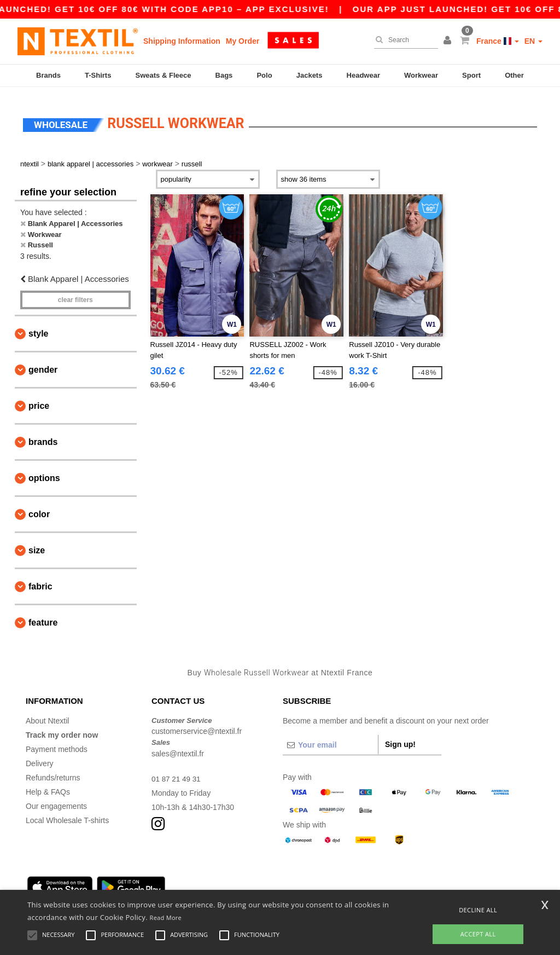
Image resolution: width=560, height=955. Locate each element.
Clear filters (75, 293)
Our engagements (56, 799)
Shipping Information (182, 41)
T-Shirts (98, 75)
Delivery (40, 756)
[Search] (403, 40)
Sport (471, 75)
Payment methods (57, 742)
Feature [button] (43, 616)
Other (514, 75)
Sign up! (400, 737)
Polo (264, 75)
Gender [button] (43, 363)
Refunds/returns (53, 771)
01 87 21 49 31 (177, 772)
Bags (224, 75)
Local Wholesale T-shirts (67, 813)
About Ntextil (47, 714)
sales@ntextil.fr (178, 746)
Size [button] (37, 544)
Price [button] (39, 399)
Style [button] (38, 327)
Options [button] (44, 471)
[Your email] (330, 738)
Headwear (363, 75)
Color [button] (39, 508)
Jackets (310, 75)
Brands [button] (43, 435)
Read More (166, 918)
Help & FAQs (48, 785)
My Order (243, 41)
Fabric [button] (40, 580)
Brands (48, 75)
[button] (449, 41)
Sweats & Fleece (164, 75)
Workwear (421, 75)
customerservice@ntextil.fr (197, 725)
